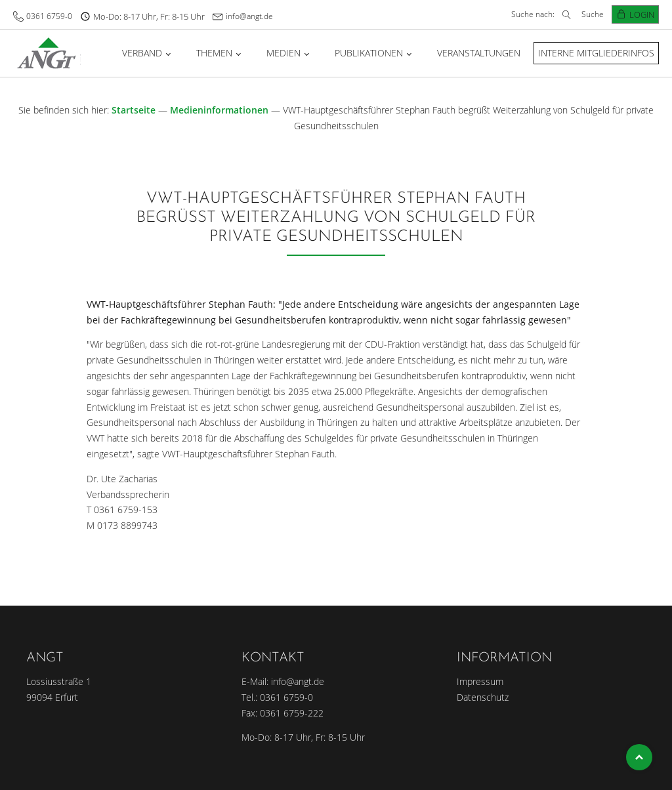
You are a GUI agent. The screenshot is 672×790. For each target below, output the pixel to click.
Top (639, 757)
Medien (283, 53)
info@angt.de (249, 16)
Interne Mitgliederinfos (596, 53)
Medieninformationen (219, 110)
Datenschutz (483, 697)
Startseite (134, 110)
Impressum (480, 681)
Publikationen (369, 53)
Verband (142, 53)
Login (642, 14)
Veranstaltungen (479, 53)
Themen (214, 53)
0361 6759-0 (49, 16)
